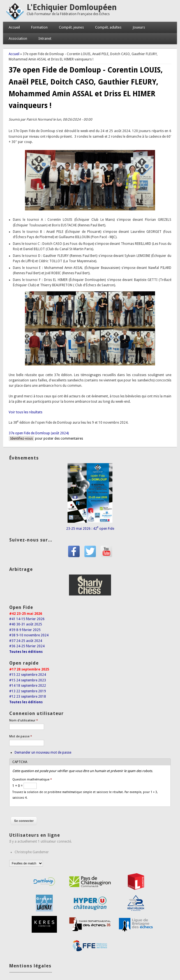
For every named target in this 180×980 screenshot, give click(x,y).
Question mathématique (32, 779)
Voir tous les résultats (26, 412)
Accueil (14, 27)
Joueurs (139, 27)
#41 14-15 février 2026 (27, 619)
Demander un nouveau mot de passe (43, 752)
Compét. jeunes (71, 27)
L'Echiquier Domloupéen (72, 7)
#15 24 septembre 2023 (28, 680)
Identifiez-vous (21, 439)
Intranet (45, 38)
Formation (39, 27)
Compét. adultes (108, 27)
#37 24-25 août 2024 (26, 641)
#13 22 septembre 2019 (28, 691)
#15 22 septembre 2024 (28, 675)
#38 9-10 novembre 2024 (29, 635)
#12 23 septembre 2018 (28, 697)
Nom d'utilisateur (24, 720)
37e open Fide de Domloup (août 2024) (39, 433)
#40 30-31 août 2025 (26, 624)
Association (18, 38)
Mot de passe (21, 736)
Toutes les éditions (26, 652)
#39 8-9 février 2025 (25, 630)
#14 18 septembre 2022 (28, 686)
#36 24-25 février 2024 (27, 646)
